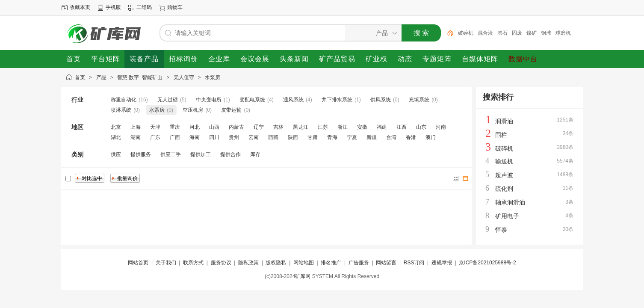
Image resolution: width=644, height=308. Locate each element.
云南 (254, 137)
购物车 (175, 7)
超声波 (504, 175)
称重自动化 (124, 100)
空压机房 (193, 110)
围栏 (501, 135)
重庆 (175, 127)
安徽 (362, 127)
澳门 (431, 137)
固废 (517, 33)
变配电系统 (252, 100)
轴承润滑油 (510, 202)
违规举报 (442, 263)
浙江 (343, 127)
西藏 (273, 137)
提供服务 (141, 154)
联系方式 (193, 263)
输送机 (504, 161)
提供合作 (230, 154)
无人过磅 (168, 100)
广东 (155, 137)
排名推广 (331, 263)
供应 (116, 154)
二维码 (144, 7)
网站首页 (138, 263)
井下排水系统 (337, 100)
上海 (136, 127)
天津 (155, 127)
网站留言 (386, 263)
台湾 (391, 137)
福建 (382, 127)
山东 (421, 127)
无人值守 (184, 77)
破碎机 (466, 33)
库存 (255, 154)
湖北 (116, 137)
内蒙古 (236, 127)
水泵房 (213, 77)
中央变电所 (209, 100)
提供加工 (201, 154)
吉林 (278, 127)
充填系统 (419, 100)
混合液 (485, 33)
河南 (441, 127)
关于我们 (166, 263)
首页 (80, 77)
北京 (116, 127)
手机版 (113, 7)
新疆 (372, 137)
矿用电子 (507, 216)
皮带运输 (231, 110)
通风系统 (293, 100)
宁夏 (352, 137)
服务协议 (221, 263)
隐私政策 (248, 263)
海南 (195, 137)
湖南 (136, 137)
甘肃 (313, 137)
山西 (214, 127)
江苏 (323, 127)
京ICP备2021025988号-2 (487, 263)
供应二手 (171, 154)
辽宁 (259, 127)
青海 (332, 137)
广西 (175, 137)
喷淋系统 (121, 110)
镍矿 (532, 33)
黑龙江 (301, 127)
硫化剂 (504, 189)
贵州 (234, 137)
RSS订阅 (414, 263)
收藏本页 (80, 7)
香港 (411, 137)
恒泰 (501, 230)
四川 (214, 137)
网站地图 (304, 263)
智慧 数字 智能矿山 (140, 77)
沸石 (502, 33)
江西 (402, 127)
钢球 (546, 33)
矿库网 (303, 276)
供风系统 (381, 100)
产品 (101, 77)
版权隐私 (276, 263)
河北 (195, 127)
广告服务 (359, 263)
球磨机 (563, 33)
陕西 (293, 137)
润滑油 (504, 121)
